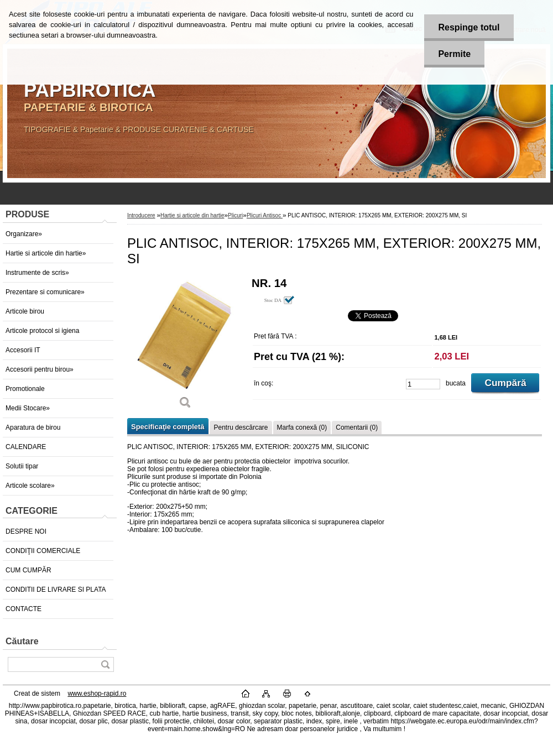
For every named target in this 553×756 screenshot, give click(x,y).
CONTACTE (24, 609)
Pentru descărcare (241, 427)
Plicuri (235, 215)
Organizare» (24, 234)
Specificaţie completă (168, 427)
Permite (454, 54)
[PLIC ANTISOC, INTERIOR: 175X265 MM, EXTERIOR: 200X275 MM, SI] (185, 347)
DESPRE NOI (26, 531)
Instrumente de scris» (37, 273)
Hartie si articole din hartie (192, 215)
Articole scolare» (30, 486)
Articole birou (25, 311)
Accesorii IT (23, 350)
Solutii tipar (22, 466)
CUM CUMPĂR (28, 570)
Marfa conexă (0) (302, 427)
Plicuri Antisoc (265, 215)
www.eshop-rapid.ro (97, 694)
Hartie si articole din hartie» (46, 253)
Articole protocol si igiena (42, 331)
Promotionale (25, 389)
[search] (105, 664)
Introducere (141, 215)
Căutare (22, 641)
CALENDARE (26, 447)
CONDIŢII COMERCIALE (43, 551)
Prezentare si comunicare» (45, 292)
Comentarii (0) (357, 427)
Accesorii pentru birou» (40, 369)
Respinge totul (469, 27)
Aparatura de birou (33, 427)
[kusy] (423, 384)
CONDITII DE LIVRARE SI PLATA (56, 590)
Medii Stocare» (28, 408)
